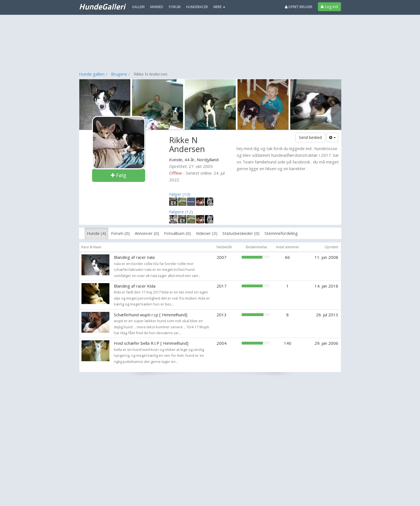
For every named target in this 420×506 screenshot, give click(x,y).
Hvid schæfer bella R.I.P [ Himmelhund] (151, 343)
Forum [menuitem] (175, 7)
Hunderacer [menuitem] (197, 7)
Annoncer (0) (147, 233)
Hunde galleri (92, 74)
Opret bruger (299, 7)
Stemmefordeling (281, 233)
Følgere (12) (181, 212)
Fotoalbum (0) (177, 233)
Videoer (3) (207, 233)
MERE (219, 7)
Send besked (310, 137)
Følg (119, 175)
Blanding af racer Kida (135, 286)
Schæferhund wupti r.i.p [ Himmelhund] (151, 315)
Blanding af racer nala (134, 257)
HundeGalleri (102, 6)
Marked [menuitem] (157, 7)
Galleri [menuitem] (138, 7)
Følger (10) (180, 194)
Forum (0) (120, 233)
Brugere (119, 74)
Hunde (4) (96, 233)
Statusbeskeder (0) (241, 233)
